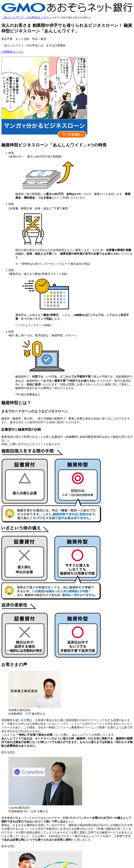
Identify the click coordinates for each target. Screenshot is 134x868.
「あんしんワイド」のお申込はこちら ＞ (27, 17)
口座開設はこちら (13, 52)
